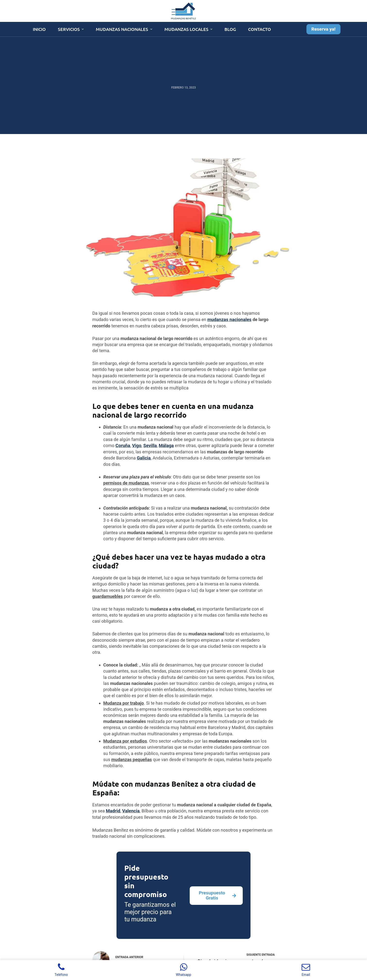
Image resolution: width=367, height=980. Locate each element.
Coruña (123, 445)
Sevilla (149, 445)
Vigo (136, 445)
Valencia (130, 810)
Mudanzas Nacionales (125, 29)
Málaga (165, 445)
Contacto (260, 29)
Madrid (113, 810)
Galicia (143, 457)
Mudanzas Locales (189, 29)
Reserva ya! (323, 29)
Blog (230, 29)
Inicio (39, 29)
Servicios (72, 29)
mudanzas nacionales (229, 319)
